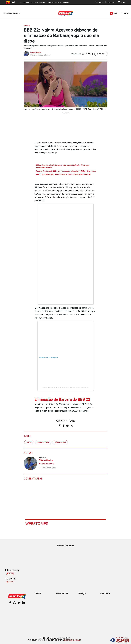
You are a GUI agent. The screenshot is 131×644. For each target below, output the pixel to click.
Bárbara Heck (60, 442)
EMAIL (122, 2)
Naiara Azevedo (43, 442)
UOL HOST (35, 2)
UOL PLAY (58, 2)
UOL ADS (66, 2)
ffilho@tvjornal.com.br (46, 464)
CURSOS (51, 2)
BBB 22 (29, 442)
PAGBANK (43, 2)
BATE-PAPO (111, 2)
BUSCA (99, 2)
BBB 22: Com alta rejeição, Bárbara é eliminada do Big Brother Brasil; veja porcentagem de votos (62, 166)
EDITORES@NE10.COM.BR (73, 640)
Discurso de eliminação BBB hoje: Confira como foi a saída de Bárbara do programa (66, 171)
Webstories (37, 523)
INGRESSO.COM (24, 2)
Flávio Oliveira (36, 53)
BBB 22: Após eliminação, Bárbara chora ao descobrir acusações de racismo (63, 175)
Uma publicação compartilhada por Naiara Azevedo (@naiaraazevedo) (65, 387)
